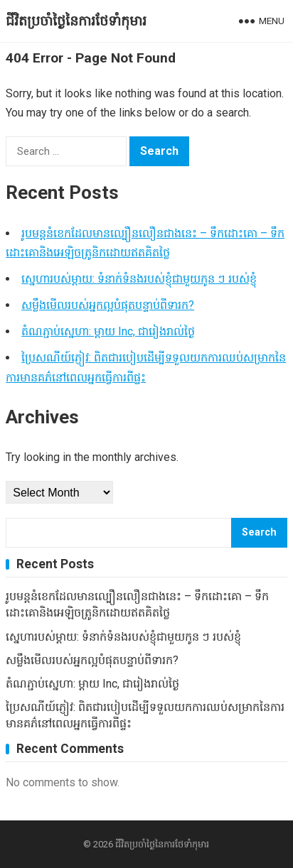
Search (259, 532)
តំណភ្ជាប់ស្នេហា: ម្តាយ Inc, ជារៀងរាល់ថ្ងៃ (108, 331)
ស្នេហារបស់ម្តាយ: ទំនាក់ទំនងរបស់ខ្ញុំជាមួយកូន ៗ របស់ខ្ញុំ (139, 279)
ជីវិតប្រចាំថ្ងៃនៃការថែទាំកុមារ (76, 21)
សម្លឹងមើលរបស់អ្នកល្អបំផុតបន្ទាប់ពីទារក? (108, 305)
